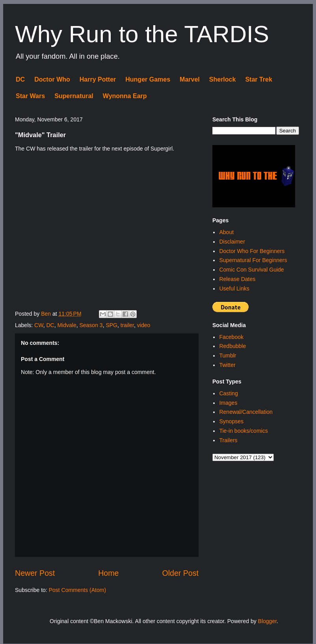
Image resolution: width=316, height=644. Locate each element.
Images (228, 403)
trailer (127, 325)
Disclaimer (232, 242)
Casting (228, 393)
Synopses (231, 421)
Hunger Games (148, 79)
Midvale (67, 325)
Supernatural (74, 96)
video (144, 325)
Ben (47, 314)
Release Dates (237, 279)
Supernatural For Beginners (253, 260)
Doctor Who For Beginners (252, 251)
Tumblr (228, 356)
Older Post (180, 573)
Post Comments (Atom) (77, 590)
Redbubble (232, 346)
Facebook (231, 337)
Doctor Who (52, 79)
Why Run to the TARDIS (142, 34)
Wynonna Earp (125, 96)
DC (20, 79)
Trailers (228, 440)
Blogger (267, 621)
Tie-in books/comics (243, 431)
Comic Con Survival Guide (251, 270)
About (226, 232)
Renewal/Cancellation (246, 412)
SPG (112, 325)
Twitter (227, 365)
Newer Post (35, 573)
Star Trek (258, 79)
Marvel (190, 79)
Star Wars (30, 96)
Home (108, 573)
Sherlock (223, 79)
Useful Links (234, 288)
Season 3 (91, 325)
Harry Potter (98, 79)
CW (39, 325)
